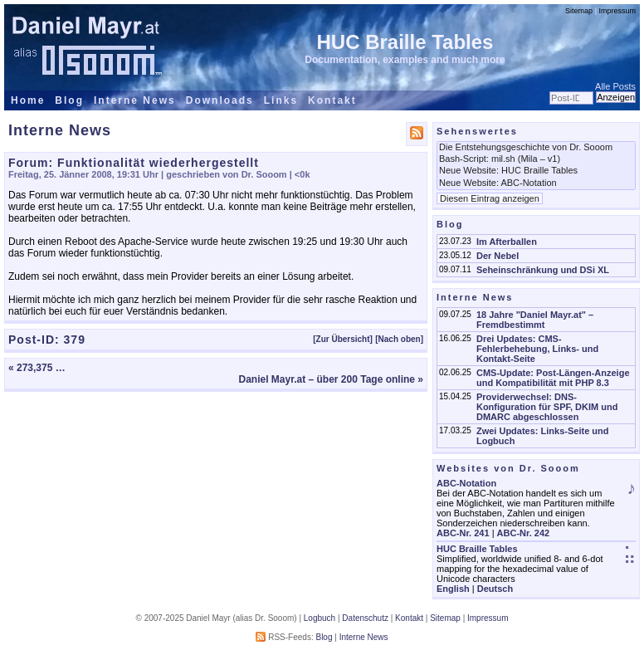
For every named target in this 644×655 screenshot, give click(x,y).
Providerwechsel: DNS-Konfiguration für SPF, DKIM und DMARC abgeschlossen (547, 407)
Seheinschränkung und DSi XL (543, 270)
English (453, 589)
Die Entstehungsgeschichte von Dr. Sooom (536, 148)
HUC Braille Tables (405, 42)
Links (281, 100)
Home (28, 100)
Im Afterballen (507, 242)
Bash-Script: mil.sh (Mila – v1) (536, 159)
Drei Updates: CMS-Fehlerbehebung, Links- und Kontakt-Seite (537, 349)
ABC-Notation (466, 483)
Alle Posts (615, 86)
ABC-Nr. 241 (463, 533)
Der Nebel (498, 256)
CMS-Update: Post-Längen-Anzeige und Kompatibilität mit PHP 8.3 (553, 378)
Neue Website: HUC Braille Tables (536, 171)
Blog (69, 100)
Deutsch (495, 589)
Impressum (617, 11)
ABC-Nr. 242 (524, 533)
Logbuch (320, 618)
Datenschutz (365, 618)
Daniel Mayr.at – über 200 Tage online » (331, 379)
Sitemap (579, 11)
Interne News (135, 100)
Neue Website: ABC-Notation (536, 183)
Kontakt (332, 100)
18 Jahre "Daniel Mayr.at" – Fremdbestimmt (535, 320)
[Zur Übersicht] (343, 339)
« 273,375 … (37, 368)
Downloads (220, 100)
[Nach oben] (399, 339)
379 (75, 340)
